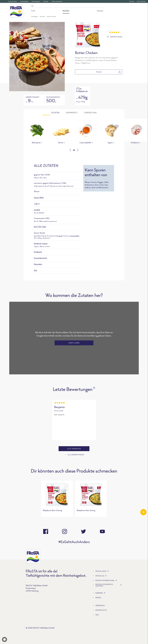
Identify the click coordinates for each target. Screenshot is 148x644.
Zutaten (55, 113)
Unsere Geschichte (57, 1)
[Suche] (67, 6)
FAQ (95, 615)
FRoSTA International (105, 580)
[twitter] (83, 531)
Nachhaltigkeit (24, 1)
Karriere (132, 1)
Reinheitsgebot (36, 1)
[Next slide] (84, 150)
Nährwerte (72, 113)
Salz (35, 270)
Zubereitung (90, 113)
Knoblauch (38, 252)
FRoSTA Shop (100, 571)
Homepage (34, 16)
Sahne (37, 210)
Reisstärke (38, 264)
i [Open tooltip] (94, 388)
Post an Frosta (141, 1)
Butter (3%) (40, 227)
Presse (96, 598)
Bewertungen (114, 37)
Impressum (98, 606)
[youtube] (102, 531)
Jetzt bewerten (74, 449)
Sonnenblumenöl (40, 258)
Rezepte (46, 1)
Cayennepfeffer (74, 236)
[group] (37, 132)
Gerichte (42, 16)
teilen (108, 72)
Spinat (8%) (39, 198)
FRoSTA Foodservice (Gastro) (107, 585)
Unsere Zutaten (13, 1)
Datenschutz (99, 610)
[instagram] (65, 531)
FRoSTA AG (99, 576)
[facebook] (46, 531)
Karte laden (74, 343)
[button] (5, 639)
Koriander (60, 236)
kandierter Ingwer (41, 243)
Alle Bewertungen (74, 455)
